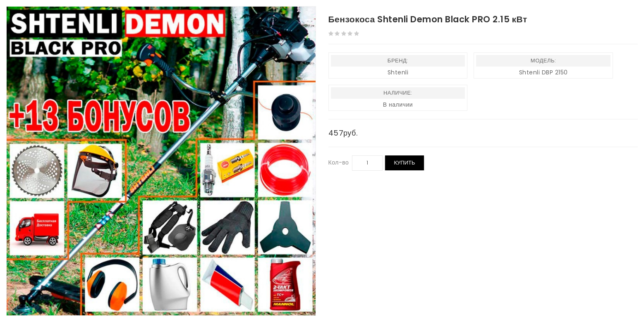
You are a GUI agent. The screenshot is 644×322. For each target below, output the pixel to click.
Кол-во (339, 162)
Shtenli (398, 72)
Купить (404, 163)
